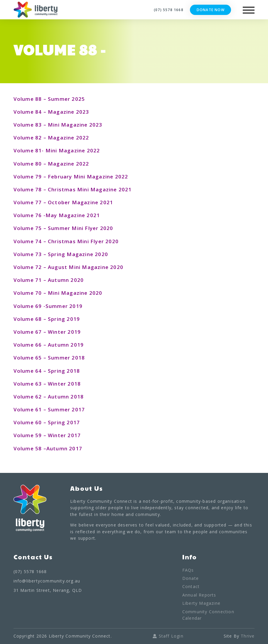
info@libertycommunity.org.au (47, 581)
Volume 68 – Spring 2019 (47, 319)
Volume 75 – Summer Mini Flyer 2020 (63, 228)
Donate (191, 578)
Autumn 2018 (65, 397)
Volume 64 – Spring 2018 (47, 371)
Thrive (248, 636)
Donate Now (211, 10)
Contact (191, 586)
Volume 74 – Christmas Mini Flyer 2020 (66, 241)
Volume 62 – (30, 397)
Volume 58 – (30, 448)
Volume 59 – (30, 435)
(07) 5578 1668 (169, 10)
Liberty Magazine (201, 603)
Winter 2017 (64, 435)
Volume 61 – (31, 409)
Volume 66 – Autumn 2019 (49, 345)
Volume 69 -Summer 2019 (48, 306)
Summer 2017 (66, 409)
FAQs (188, 570)
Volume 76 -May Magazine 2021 (57, 215)
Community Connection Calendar (208, 615)
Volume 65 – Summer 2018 (49, 358)
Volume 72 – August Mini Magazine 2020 (68, 267)
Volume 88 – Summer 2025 (49, 99)
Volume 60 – (31, 422)
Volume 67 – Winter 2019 (47, 332)
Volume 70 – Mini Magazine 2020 (58, 293)
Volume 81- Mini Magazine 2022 (57, 150)
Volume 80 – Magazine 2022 (51, 164)
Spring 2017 (64, 422)
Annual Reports (199, 595)
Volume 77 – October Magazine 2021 (63, 202)
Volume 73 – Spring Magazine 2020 (61, 254)
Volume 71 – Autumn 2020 (49, 280)
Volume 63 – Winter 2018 (47, 384)
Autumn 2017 (64, 448)
